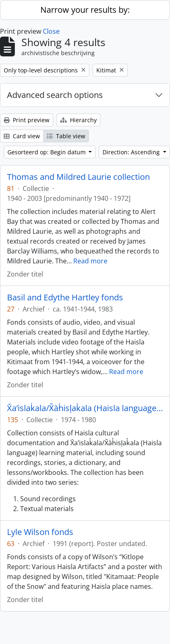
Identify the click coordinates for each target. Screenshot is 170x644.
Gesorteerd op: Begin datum (47, 152)
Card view (22, 136)
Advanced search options (55, 95)
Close (51, 31)
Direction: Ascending (132, 152)
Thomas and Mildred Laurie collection (78, 177)
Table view (66, 136)
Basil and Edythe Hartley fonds (65, 298)
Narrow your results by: (85, 10)
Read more (90, 261)
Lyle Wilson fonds (40, 532)
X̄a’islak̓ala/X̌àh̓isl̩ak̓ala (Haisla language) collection (85, 408)
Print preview (27, 120)
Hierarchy (78, 120)
